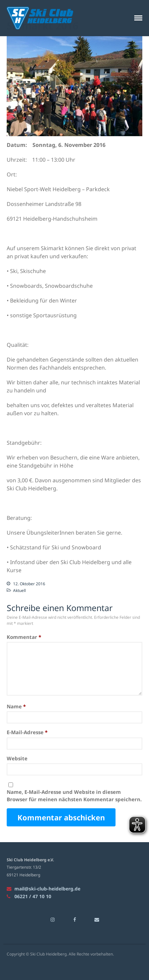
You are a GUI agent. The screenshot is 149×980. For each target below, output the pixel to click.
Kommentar (24, 637)
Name (16, 706)
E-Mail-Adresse (27, 732)
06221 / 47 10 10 (29, 896)
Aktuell (19, 590)
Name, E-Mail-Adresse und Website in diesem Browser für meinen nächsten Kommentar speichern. (74, 796)
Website (17, 758)
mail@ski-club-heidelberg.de (44, 889)
